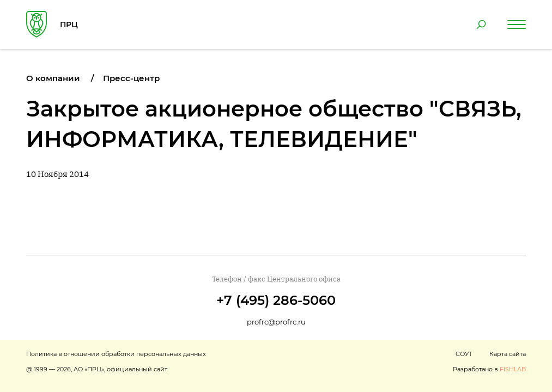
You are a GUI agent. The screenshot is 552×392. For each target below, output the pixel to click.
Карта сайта (508, 354)
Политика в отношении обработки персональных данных (116, 354)
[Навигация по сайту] (517, 24)
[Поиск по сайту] (481, 24)
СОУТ (464, 354)
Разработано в (489, 369)
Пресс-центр (131, 78)
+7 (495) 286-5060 (276, 300)
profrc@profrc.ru (276, 322)
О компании (53, 78)
